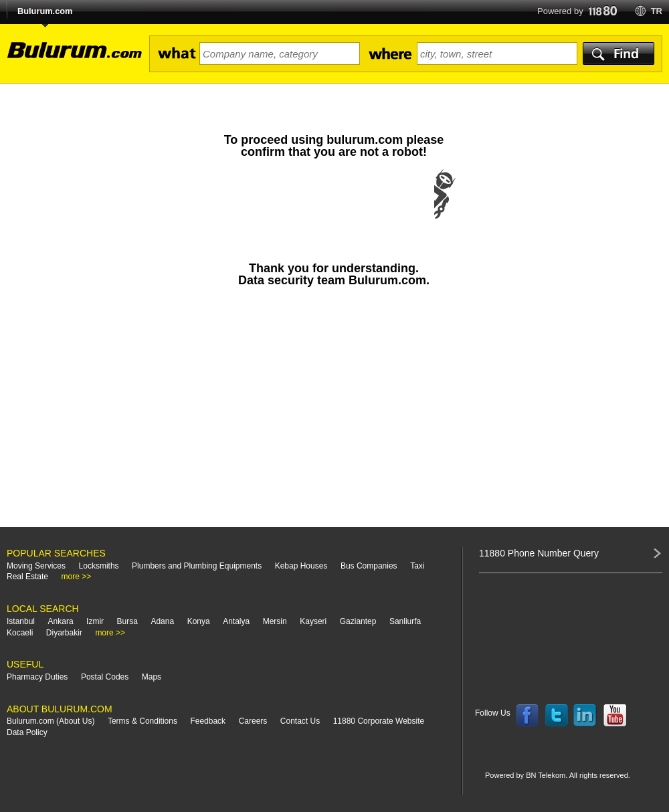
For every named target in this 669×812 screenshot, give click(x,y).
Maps (152, 677)
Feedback (208, 721)
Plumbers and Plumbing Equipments (197, 566)
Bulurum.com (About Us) (51, 721)
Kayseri (313, 621)
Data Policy (27, 732)
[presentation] (334, 207)
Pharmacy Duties (37, 677)
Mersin (275, 621)
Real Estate (27, 577)
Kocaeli (20, 633)
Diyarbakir (64, 633)
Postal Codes (105, 677)
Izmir (95, 621)
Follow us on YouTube (615, 716)
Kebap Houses (301, 566)
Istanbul (21, 621)
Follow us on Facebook (527, 716)
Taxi (417, 566)
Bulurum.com (45, 11)
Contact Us (300, 721)
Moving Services (36, 566)
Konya (199, 621)
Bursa (127, 621)
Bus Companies (369, 566)
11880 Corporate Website (379, 721)
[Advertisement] (334, 413)
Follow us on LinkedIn (585, 716)
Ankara (61, 621)
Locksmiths (99, 566)
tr (657, 11)
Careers (253, 721)
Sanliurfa (405, 621)
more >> (77, 577)
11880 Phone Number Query (539, 553)
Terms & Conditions (142, 721)
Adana (162, 621)
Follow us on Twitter (557, 716)
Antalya (236, 621)
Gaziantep (358, 621)
